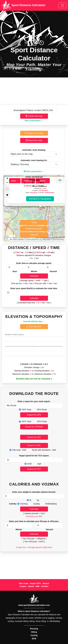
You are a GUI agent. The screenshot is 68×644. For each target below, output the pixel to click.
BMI (38, 586)
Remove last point (34, 229)
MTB (34, 639)
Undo (34, 222)
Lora (44, 188)
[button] (41, 208)
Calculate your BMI (34, 516)
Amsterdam (44, 190)
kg (38, 500)
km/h (30, 464)
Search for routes (34, 133)
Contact (45, 586)
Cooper (23, 586)
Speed (31, 586)
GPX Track (27, 410)
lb (31, 500)
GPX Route (42, 410)
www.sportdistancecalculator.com (34, 605)
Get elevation (34, 326)
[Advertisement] (34, 91)
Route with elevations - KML (44, 450)
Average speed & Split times (40, 547)
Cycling (36, 504)
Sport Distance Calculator (24, 5)
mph (39, 464)
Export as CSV (34, 437)
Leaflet (13, 239)
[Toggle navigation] (62, 5)
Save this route (34, 140)
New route (24, 583)
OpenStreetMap (58, 239)
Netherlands (50, 192)
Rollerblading (51, 504)
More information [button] (34, 121)
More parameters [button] (34, 171)
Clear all (34, 235)
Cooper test (21, 547)
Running (34, 192)
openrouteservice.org (34, 239)
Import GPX (35, 583)
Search (46, 583)
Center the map (34, 116)
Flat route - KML (19, 450)
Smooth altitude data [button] (34, 321)
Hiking (34, 632)
